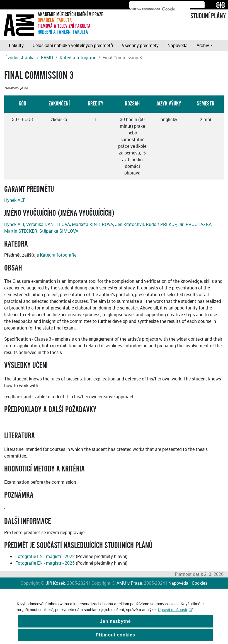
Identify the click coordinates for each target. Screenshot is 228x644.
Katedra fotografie (78, 58)
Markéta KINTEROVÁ (93, 224)
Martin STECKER (21, 231)
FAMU (47, 58)
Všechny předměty (140, 45)
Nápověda (178, 45)
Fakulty (16, 45)
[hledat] (160, 9)
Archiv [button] (203, 45)
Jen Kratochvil (129, 224)
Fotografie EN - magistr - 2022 (45, 556)
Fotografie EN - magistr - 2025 (45, 563)
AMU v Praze (129, 583)
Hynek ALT (14, 200)
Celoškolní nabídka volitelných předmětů (73, 45)
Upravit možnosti (175, 614)
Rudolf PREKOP (161, 224)
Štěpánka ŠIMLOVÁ (59, 231)
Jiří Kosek (55, 583)
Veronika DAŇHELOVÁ (48, 224)
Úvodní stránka (20, 58)
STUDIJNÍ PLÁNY (208, 16)
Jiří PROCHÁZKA (195, 224)
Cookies (200, 583)
